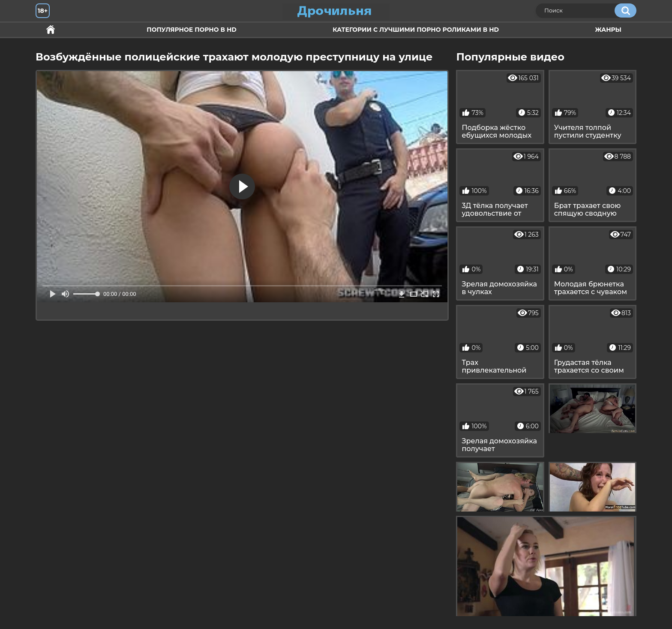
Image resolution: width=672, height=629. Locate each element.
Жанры (608, 30)
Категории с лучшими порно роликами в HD (416, 30)
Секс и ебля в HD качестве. (51, 30)
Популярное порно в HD (191, 30)
